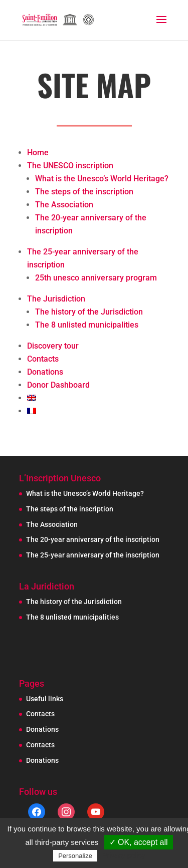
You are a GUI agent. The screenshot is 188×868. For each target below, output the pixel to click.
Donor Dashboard (58, 385)
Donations (45, 372)
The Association (64, 205)
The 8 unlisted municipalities (87, 325)
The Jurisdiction (56, 299)
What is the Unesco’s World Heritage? (102, 179)
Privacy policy (124, 855)
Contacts (43, 359)
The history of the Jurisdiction (89, 312)
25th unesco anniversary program (96, 278)
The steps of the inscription (84, 192)
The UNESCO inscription (70, 166)
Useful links (45, 699)
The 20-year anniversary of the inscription (93, 539)
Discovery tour (53, 346)
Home (38, 153)
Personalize (75, 856)
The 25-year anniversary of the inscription (93, 555)
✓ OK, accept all (139, 842)
